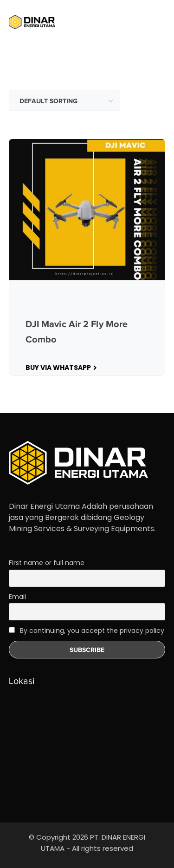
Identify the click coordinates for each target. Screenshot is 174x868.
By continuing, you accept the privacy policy (87, 631)
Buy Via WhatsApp (58, 368)
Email (17, 597)
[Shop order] (64, 101)
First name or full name (47, 563)
